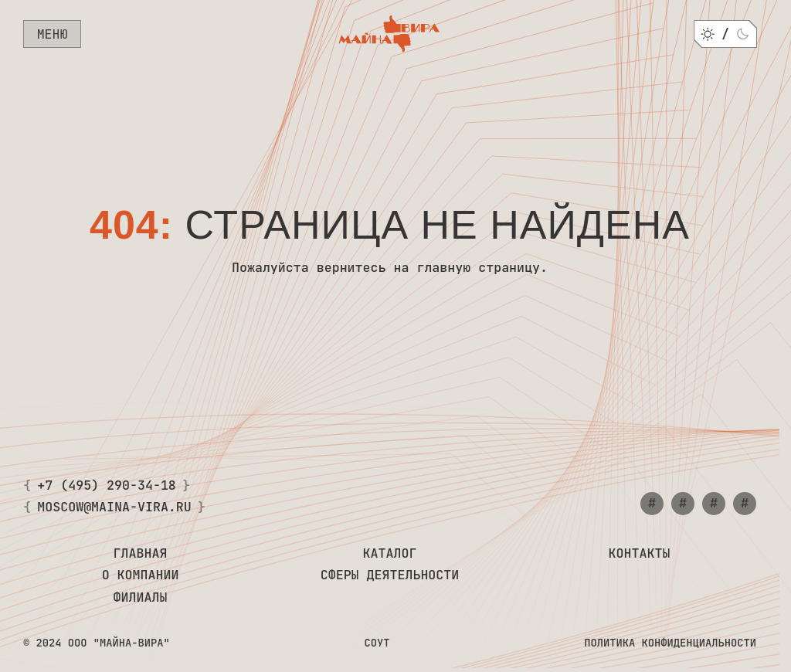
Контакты (640, 554)
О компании (141, 575)
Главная (141, 554)
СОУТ (377, 643)
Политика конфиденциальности (670, 643)
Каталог (390, 554)
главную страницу (478, 267)
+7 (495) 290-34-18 (107, 486)
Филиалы (141, 598)
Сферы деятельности (390, 575)
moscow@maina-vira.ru (114, 507)
